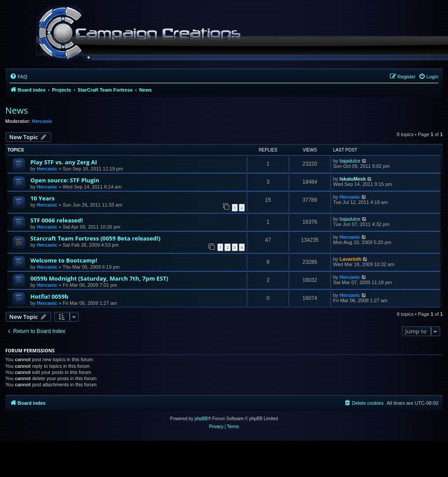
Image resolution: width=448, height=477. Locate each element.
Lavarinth (351, 259)
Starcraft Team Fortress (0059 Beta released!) (95, 238)
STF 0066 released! (57, 220)
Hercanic (42, 121)
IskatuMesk (353, 179)
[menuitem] (18, 77)
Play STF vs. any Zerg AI (64, 162)
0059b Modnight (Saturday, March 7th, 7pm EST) (99, 278)
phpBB (201, 419)
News (17, 110)
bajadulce (350, 161)
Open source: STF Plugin (65, 180)
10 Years (42, 198)
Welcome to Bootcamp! (64, 260)
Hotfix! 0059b (49, 296)
